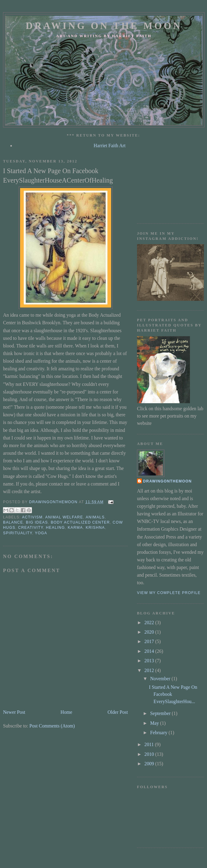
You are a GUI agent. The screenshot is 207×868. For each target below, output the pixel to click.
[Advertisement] (168, 184)
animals (95, 517)
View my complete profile (169, 593)
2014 (150, 651)
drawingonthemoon (167, 481)
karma (75, 528)
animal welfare (64, 517)
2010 (150, 754)
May (155, 723)
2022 (150, 623)
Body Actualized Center (80, 522)
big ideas (37, 522)
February (159, 733)
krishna (95, 528)
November (161, 679)
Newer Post (14, 712)
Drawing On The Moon (104, 26)
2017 (150, 641)
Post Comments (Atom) (52, 726)
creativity (31, 528)
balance (13, 522)
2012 (150, 670)
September (161, 713)
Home (66, 712)
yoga (41, 533)
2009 (150, 764)
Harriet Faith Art (110, 146)
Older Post (118, 712)
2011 (150, 744)
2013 (150, 661)
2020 (150, 632)
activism (32, 517)
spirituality (18, 533)
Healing (55, 528)
